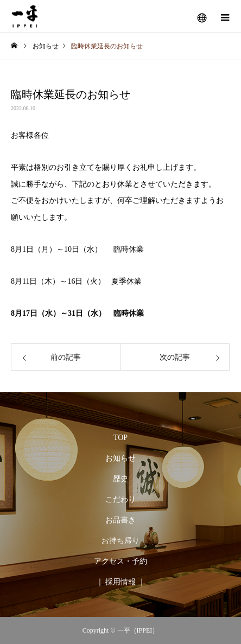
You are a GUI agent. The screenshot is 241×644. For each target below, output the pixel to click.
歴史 (120, 479)
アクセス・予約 (120, 561)
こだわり (120, 499)
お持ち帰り (120, 541)
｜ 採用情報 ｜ (121, 582)
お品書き (120, 520)
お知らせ (120, 458)
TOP (120, 438)
